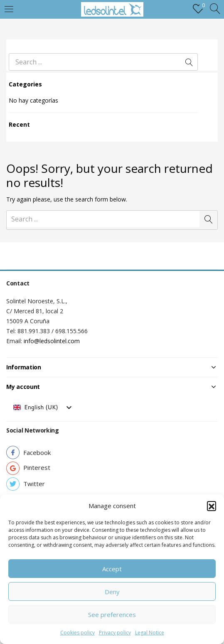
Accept (112, 569)
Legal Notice (150, 633)
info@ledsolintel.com (52, 341)
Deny (112, 592)
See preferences (112, 615)
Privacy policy (115, 633)
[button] (212, 506)
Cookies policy (78, 633)
